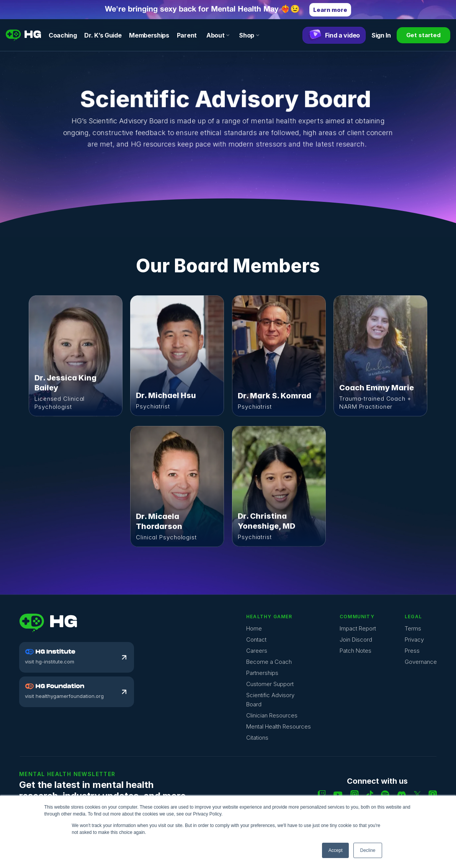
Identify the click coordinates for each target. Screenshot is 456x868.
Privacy (414, 640)
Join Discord (356, 640)
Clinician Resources (272, 715)
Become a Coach (269, 662)
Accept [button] (336, 850)
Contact (256, 640)
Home (254, 628)
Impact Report (358, 628)
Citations (257, 738)
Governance (421, 662)
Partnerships (262, 673)
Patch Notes (355, 651)
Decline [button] (368, 850)
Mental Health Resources (279, 726)
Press (412, 651)
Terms (413, 628)
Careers (257, 651)
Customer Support (270, 684)
